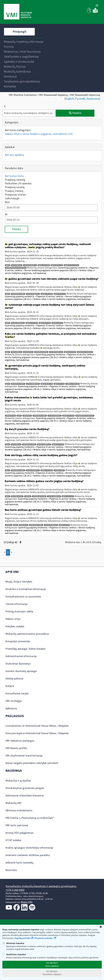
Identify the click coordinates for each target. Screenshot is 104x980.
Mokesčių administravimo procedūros (27, 634)
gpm (8, 265)
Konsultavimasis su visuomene (23, 597)
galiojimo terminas (85, 352)
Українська (93, 99)
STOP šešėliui (13, 840)
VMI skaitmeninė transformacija (24, 756)
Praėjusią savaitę (15, 187)
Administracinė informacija (21, 656)
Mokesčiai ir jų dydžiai (18, 781)
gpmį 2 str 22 (59, 384)
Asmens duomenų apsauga (21, 671)
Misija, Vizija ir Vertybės (19, 582)
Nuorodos (11, 870)
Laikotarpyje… (13, 198)
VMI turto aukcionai (17, 825)
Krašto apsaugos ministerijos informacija (29, 848)
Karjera (10, 686)
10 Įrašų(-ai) (12, 542)
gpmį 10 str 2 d (57, 265)
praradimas (16, 444)
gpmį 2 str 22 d (44, 265)
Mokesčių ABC (14, 803)
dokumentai (10, 416)
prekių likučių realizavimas (16, 268)
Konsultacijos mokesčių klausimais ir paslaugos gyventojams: (41, 886)
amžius (9, 525)
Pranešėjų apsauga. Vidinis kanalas (25, 649)
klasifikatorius (17, 496)
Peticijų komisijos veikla (19, 612)
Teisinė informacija (16, 604)
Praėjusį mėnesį (14, 191)
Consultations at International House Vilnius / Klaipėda (37, 726)
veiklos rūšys (59, 470)
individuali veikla (18, 294)
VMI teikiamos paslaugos (20, 741)
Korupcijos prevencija (18, 641)
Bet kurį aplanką (14, 155)
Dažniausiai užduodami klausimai (25, 796)
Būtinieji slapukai (13, 943)
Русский (80, 99)
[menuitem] (24, 42)
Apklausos (11, 708)
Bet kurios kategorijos (18, 130)
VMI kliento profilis (16, 748)
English (69, 99)
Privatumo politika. (44, 938)
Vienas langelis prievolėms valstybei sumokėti (32, 763)
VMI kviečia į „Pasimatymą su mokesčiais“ (30, 818)
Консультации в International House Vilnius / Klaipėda (37, 733)
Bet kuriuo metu (14, 176)
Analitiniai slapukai (14, 954)
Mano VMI (27, 902)
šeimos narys (57, 323)
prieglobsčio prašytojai (85, 416)
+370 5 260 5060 (15, 890)
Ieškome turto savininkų (19, 863)
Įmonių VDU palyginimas (19, 833)
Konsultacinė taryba (17, 694)
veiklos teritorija (73, 384)
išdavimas (27, 416)
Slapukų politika (22, 938)
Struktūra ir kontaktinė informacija (26, 589)
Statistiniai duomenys (18, 664)
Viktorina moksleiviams (19, 810)
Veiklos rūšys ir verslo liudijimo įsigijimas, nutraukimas (39, 134)
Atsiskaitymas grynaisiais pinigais (25, 788)
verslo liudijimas (30, 265)
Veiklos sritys (13, 619)
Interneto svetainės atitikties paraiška (28, 855)
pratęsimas (28, 352)
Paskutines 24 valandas (18, 183)
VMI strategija (14, 701)
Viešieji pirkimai (14, 679)
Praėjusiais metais (15, 195)
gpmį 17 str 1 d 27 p (71, 265)
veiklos (28, 496)
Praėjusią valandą (15, 180)
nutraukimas (17, 265)
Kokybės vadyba (15, 626)
